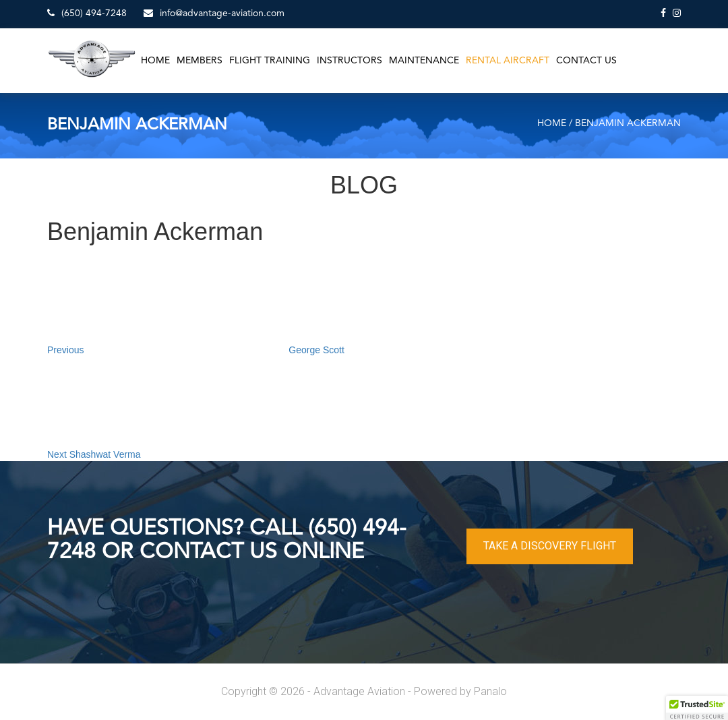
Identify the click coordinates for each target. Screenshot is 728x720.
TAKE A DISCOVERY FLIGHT (550, 546)
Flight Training (270, 61)
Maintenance (424, 61)
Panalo (490, 691)
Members (200, 61)
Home (155, 61)
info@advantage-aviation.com (214, 13)
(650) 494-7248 (87, 13)
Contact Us (586, 61)
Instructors (350, 61)
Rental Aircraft (508, 61)
